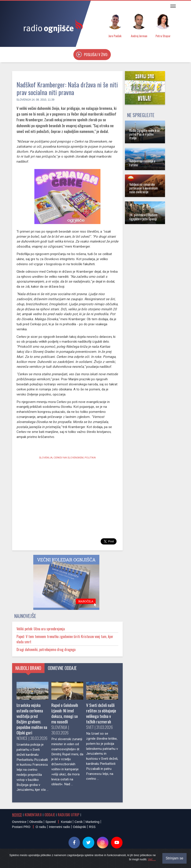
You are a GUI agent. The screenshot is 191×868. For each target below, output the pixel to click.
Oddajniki (80, 827)
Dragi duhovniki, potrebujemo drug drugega (46, 649)
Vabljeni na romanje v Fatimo (142, 163)
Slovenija (24, 100)
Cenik (79, 822)
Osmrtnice (19, 822)
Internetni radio (59, 827)
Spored (50, 822)
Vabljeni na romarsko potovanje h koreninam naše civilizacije (144, 188)
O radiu (41, 827)
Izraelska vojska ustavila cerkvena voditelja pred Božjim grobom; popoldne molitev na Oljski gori (32, 719)
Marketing (92, 822)
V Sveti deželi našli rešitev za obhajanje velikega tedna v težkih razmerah (101, 713)
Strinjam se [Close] (174, 858)
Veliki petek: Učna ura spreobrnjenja (41, 629)
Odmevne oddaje (62, 668)
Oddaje (50, 815)
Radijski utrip (69, 815)
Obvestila (36, 822)
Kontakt (66, 822)
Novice (17, 815)
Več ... (152, 859)
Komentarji (33, 815)
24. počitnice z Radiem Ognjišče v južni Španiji (143, 217)
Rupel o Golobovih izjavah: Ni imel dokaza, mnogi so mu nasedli (65, 713)
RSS (92, 827)
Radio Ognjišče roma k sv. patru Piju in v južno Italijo (145, 134)
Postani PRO (21, 827)
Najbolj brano (28, 668)
